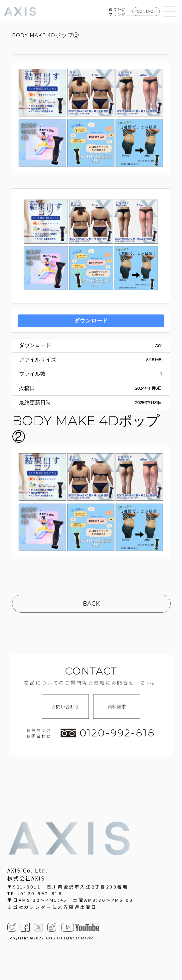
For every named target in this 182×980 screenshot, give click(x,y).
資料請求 (117, 706)
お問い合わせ (65, 706)
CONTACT (146, 11)
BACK (91, 604)
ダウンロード (91, 321)
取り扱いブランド (117, 12)
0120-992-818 (108, 733)
